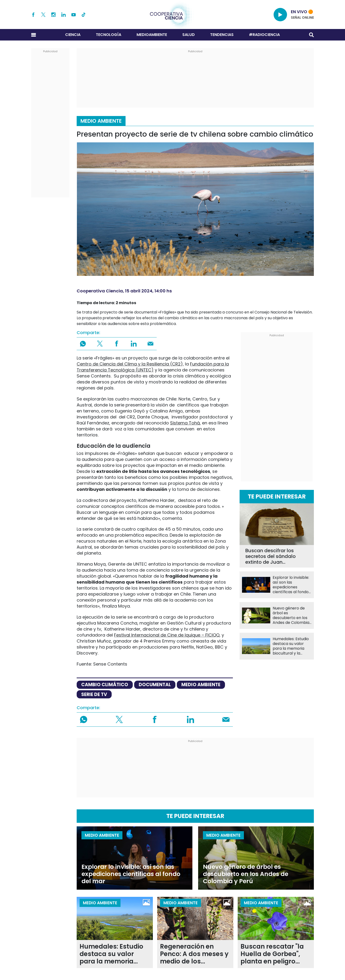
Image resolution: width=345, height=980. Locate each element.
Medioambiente (152, 35)
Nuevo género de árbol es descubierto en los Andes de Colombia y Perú (291, 615)
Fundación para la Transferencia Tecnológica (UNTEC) (153, 367)
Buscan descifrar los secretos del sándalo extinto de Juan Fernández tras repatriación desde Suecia (270, 556)
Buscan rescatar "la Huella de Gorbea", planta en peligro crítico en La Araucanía (272, 954)
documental (155, 685)
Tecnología (109, 35)
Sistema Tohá (185, 423)
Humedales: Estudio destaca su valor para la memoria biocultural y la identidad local (291, 646)
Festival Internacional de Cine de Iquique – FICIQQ (167, 635)
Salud (189, 35)
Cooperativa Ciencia (100, 291)
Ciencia (73, 35)
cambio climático (105, 685)
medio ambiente (201, 685)
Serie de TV (94, 694)
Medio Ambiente (101, 121)
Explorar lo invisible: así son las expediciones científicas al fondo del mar (291, 585)
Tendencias (222, 35)
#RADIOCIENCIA (264, 35)
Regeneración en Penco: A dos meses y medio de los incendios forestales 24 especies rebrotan (194, 954)
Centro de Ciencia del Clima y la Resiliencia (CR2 (129, 364)
